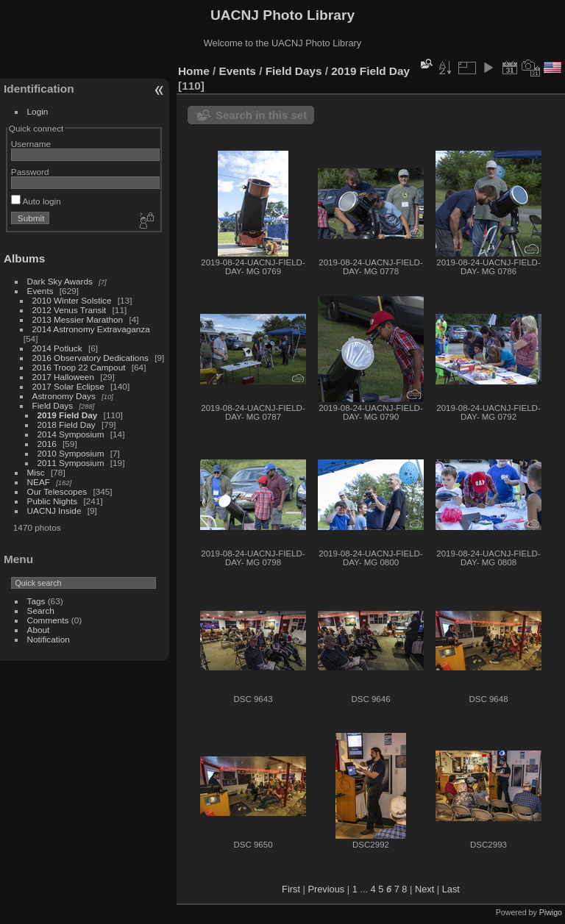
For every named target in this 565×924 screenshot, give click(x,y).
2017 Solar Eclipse (68, 386)
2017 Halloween (63, 377)
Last (451, 889)
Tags (36, 601)
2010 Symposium (71, 453)
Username (31, 144)
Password (30, 172)
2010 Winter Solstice (72, 300)
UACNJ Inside (54, 511)
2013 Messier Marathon (78, 319)
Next (424, 889)
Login (38, 111)
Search (41, 610)
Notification (49, 639)
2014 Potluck (57, 348)
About (39, 630)
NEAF (39, 482)
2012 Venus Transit (70, 310)
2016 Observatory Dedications (90, 358)
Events (40, 291)
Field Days (53, 405)
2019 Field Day (68, 415)
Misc (36, 472)
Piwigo (551, 912)
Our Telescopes (57, 491)
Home (194, 71)
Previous (326, 889)
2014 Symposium (71, 434)
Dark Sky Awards (60, 281)
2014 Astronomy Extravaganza (91, 329)
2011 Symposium (71, 463)
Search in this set (261, 115)
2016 (47, 444)
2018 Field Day (67, 425)
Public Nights (53, 501)
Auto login (36, 201)
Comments (48, 620)
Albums (24, 258)
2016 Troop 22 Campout (79, 367)
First (291, 889)
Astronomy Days (64, 396)
